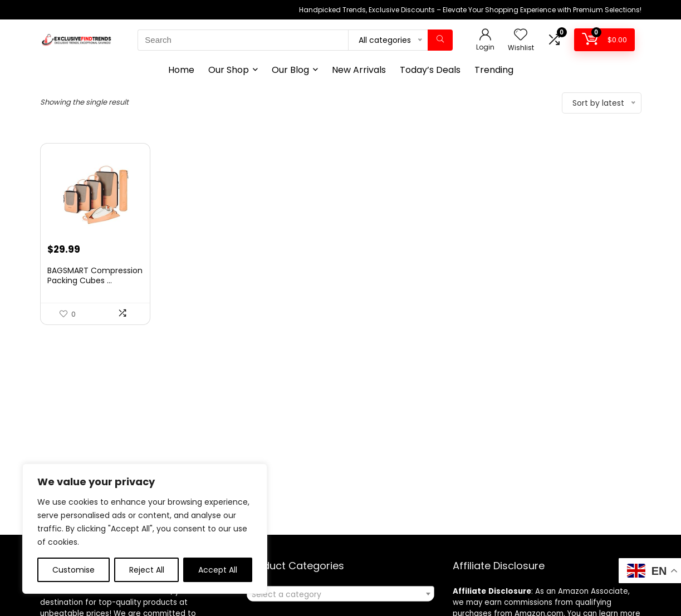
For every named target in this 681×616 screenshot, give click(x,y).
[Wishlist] (521, 35)
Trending (494, 70)
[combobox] (340, 594)
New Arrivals (359, 70)
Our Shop (229, 70)
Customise (74, 570)
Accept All (218, 570)
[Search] (440, 40)
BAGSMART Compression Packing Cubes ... (95, 275)
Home (181, 70)
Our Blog (290, 70)
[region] (145, 529)
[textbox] (340, 594)
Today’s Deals (430, 70)
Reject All (147, 570)
